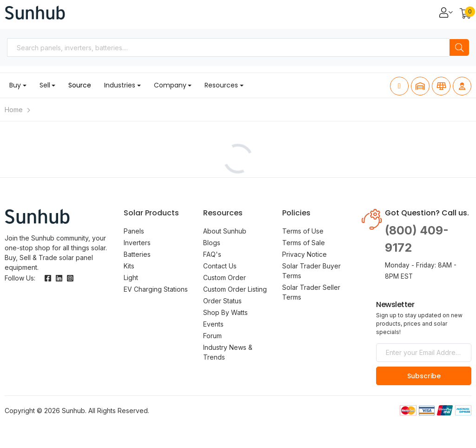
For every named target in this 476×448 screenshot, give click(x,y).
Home (14, 110)
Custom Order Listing (235, 289)
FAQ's (212, 254)
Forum (212, 336)
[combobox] (228, 47)
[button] (466, 14)
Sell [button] (45, 85)
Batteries (137, 254)
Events (213, 324)
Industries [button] (120, 85)
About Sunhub (225, 231)
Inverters (137, 243)
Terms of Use (303, 231)
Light (131, 277)
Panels (134, 231)
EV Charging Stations (156, 289)
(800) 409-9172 (417, 239)
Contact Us (220, 266)
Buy (15, 85)
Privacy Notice (304, 254)
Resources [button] (221, 85)
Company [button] (170, 85)
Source (80, 85)
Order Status (222, 301)
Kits (129, 266)
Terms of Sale (304, 243)
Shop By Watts (225, 312)
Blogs (212, 243)
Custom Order (225, 277)
